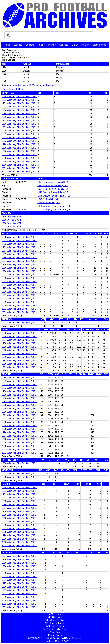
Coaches (64, 45)
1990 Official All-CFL (12, 223)
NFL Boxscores (55, 617)
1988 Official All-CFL (12, 216)
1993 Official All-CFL (12, 227)
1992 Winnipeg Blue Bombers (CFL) (19, 138)
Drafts (75, 45)
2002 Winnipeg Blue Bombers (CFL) (19, 172)
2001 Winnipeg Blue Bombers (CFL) (19, 168)
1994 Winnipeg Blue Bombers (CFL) (19, 144)
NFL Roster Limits (55, 626)
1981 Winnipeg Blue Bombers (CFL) (19, 100)
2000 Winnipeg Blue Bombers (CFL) (19, 165)
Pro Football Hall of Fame (55, 629)
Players (52, 45)
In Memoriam (55, 614)
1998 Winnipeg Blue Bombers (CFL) (19, 158)
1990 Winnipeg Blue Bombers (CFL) (19, 131)
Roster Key (7, 89)
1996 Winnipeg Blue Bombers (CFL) (19, 151)
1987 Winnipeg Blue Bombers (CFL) (19, 120)
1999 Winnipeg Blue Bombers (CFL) (19, 161)
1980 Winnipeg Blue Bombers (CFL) (19, 96)
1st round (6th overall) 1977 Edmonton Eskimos (31, 85)
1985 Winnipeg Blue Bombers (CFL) (19, 114)
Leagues (18, 45)
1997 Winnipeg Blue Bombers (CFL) (19, 155)
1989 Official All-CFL (12, 220)
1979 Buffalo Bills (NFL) (49, 199)
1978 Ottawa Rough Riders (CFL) (54, 192)
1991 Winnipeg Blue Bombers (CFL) (19, 134)
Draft (4, 182)
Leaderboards (99, 45)
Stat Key (19, 89)
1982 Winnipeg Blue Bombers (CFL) (19, 103)
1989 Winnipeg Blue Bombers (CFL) (19, 127)
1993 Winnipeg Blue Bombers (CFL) (19, 141)
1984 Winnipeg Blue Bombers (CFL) (19, 110)
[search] (48, 35)
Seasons (30, 45)
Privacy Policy (55, 635)
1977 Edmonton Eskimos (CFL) (53, 182)
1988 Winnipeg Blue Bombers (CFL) (19, 124)
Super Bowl (55, 632)
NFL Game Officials (55, 620)
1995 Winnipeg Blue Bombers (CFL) (19, 148)
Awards (85, 45)
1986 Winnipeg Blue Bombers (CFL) (19, 117)
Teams (41, 45)
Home (7, 45)
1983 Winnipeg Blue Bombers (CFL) (19, 107)
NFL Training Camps (55, 623)
